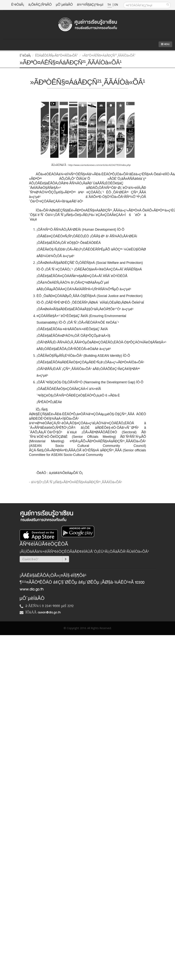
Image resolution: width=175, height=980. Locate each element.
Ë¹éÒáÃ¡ (18, 5)
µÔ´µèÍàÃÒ (64, 5)
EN (116, 5)
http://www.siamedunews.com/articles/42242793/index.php (99, 165)
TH (110, 5)
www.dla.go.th (32, 589)
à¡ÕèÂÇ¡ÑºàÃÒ (40, 5)
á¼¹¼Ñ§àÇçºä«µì (90, 5)
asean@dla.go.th (49, 612)
